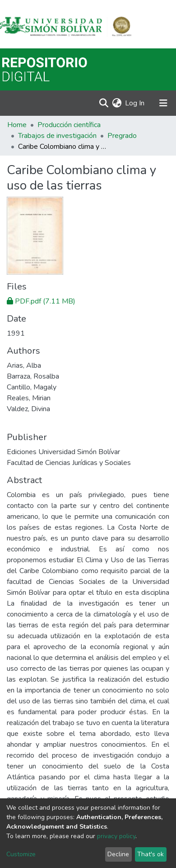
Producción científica (69, 125)
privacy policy (116, 836)
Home (17, 125)
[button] (117, 103)
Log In (135, 103)
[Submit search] (104, 103)
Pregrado (122, 136)
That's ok (151, 854)
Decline (118, 854)
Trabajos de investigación (57, 136)
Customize (21, 854)
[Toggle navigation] (163, 103)
